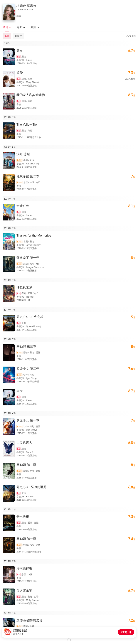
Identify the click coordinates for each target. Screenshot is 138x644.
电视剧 (19, 160)
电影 (18, 57)
